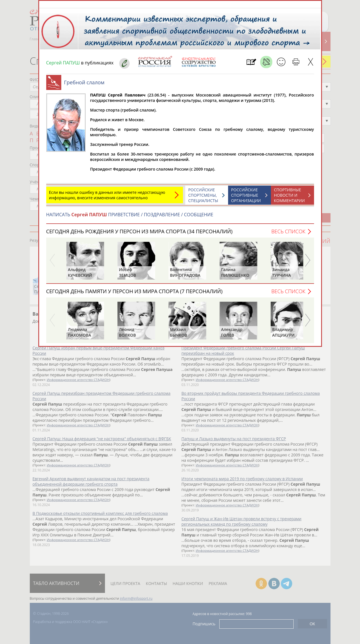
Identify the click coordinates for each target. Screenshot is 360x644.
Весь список (288, 234)
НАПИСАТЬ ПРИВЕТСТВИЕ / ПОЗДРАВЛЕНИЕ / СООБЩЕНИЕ (130, 217)
